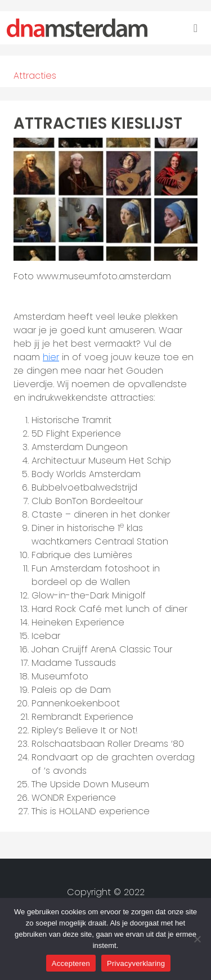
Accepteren (71, 963)
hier (51, 357)
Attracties (35, 76)
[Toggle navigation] (196, 28)
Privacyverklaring (136, 963)
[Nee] (197, 939)
